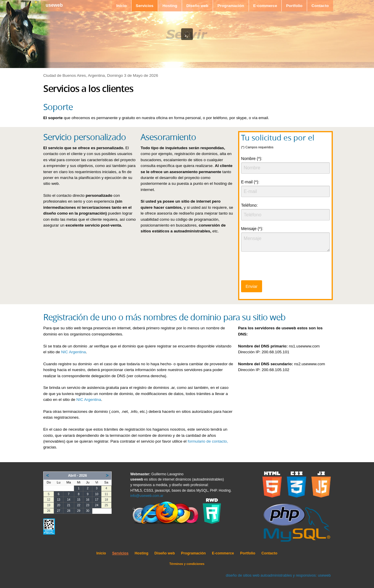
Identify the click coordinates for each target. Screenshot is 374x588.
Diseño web (198, 6)
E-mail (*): (250, 182)
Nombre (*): (252, 159)
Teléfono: (249, 205)
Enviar (251, 286)
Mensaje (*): (252, 229)
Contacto (320, 6)
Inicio (122, 6)
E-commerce (265, 6)
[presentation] (285, 268)
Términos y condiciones (187, 564)
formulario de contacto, (208, 441)
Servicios (145, 6)
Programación (231, 6)
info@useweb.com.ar (147, 496)
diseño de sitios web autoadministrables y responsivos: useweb (278, 575)
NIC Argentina (73, 352)
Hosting (170, 6)
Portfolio (294, 6)
